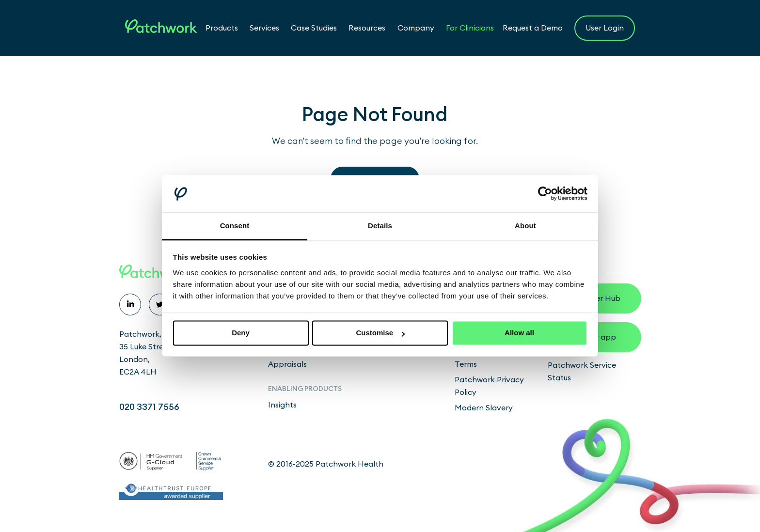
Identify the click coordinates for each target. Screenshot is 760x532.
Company (416, 28)
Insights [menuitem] (282, 405)
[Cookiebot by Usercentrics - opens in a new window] (545, 194)
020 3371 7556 (149, 407)
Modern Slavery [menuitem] (484, 408)
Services (264, 28)
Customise (380, 333)
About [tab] (525, 226)
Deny (241, 333)
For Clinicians (470, 28)
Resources (367, 28)
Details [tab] (380, 226)
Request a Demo (533, 28)
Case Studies (314, 28)
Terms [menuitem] (466, 364)
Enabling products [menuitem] (305, 389)
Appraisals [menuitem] (287, 364)
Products (222, 28)
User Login (605, 28)
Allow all (519, 333)
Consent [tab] (235, 226)
